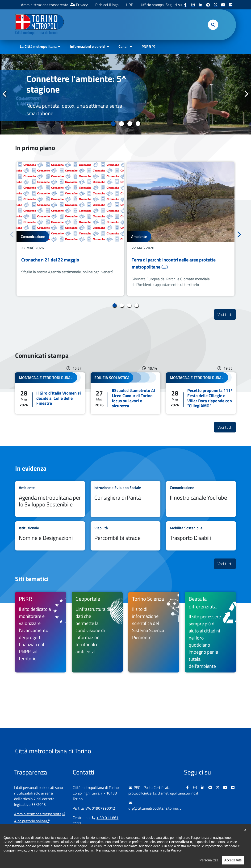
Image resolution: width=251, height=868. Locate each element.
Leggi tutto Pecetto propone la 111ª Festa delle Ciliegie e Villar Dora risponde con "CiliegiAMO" (201, 393)
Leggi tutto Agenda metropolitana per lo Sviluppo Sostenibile (50, 499)
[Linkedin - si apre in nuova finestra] (201, 5)
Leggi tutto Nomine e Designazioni (50, 536)
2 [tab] (121, 124)
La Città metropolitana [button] (38, 46)
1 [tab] (113, 124)
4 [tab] (138, 124)
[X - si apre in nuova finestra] (216, 5)
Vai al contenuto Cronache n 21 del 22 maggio (70, 229)
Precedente (5, 94)
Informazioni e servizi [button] (88, 46)
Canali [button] (123, 46)
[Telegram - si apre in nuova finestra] (208, 5)
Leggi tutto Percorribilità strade (125, 536)
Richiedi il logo (107, 5)
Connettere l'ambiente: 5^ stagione (76, 84)
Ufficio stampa (152, 5)
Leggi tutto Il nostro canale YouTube (201, 499)
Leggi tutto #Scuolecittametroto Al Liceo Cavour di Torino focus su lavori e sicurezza (125, 393)
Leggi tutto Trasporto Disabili (201, 536)
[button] (213, 25)
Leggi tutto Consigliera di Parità (125, 499)
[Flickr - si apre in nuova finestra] (231, 5)
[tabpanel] (125, 94)
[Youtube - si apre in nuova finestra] (223, 5)
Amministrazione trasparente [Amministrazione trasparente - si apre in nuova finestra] (45, 5)
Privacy (82, 5)
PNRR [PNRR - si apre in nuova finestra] (146, 46)
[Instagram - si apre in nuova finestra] (193, 5)
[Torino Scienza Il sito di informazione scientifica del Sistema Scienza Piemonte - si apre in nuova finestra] (154, 632)
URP (130, 5)
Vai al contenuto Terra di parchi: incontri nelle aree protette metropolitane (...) (181, 229)
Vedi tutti (227, 314)
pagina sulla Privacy (167, 862)
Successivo (246, 94)
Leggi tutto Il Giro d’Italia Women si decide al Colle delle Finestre (50, 393)
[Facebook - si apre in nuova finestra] (185, 5)
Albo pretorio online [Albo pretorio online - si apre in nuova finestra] (30, 821)
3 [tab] (130, 124)
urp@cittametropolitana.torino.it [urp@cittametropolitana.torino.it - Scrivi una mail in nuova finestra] (155, 805)
